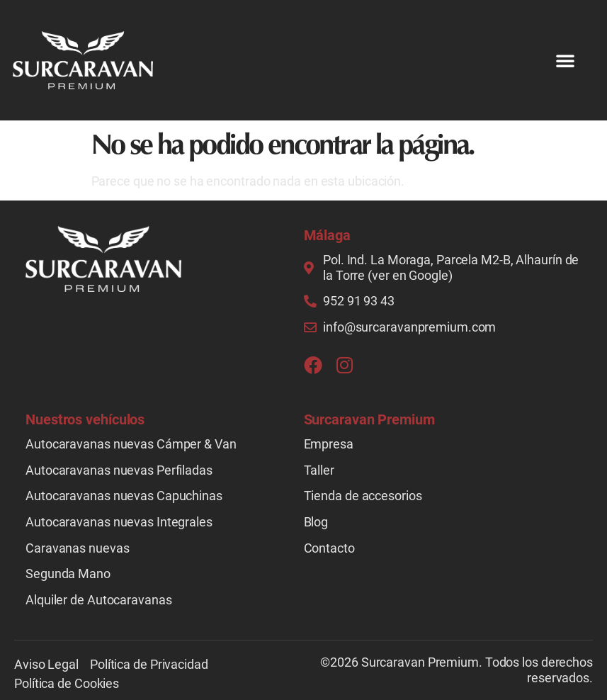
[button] (565, 60)
